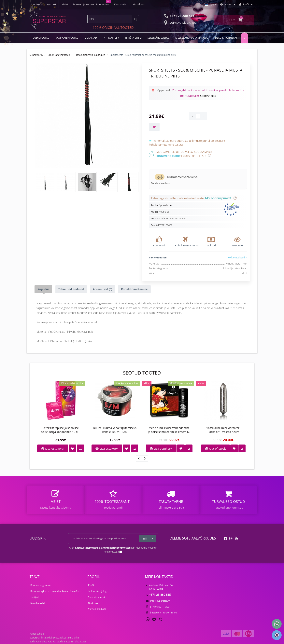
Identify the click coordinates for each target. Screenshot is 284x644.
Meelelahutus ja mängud (192, 38)
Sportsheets (208, 96)
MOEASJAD (91, 38)
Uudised (127, 4)
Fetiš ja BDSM (133, 38)
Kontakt (143, 4)
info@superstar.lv (158, 601)
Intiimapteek (111, 38)
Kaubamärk (92, 4)
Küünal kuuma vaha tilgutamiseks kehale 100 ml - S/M (115, 430)
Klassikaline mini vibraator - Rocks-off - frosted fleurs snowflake (223, 430)
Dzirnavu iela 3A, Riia (180, 22)
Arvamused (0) (102, 289)
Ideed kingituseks (226, 38)
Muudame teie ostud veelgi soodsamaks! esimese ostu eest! (184, 154)
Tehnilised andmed (71, 289)
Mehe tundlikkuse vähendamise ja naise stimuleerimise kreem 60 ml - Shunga (169, 430)
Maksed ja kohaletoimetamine (61, 4)
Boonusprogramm (40, 586)
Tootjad (34, 597)
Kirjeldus (43, 289)
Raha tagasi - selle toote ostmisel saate (193, 198)
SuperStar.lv (36, 55)
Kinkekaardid (37, 603)
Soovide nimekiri (97, 597)
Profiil (91, 586)
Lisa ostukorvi (53, 448)
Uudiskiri (93, 603)
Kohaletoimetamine (134, 289)
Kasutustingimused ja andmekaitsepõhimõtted (56, 591)
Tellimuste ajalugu (98, 591)
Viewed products (97, 609)
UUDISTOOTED (41, 38)
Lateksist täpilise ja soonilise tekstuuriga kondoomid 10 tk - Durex (61, 430)
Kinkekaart (111, 4)
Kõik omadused (238, 258)
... (244, 38)
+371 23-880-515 (158, 595)
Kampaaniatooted (67, 38)
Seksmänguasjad (158, 38)
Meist (35, 4)
